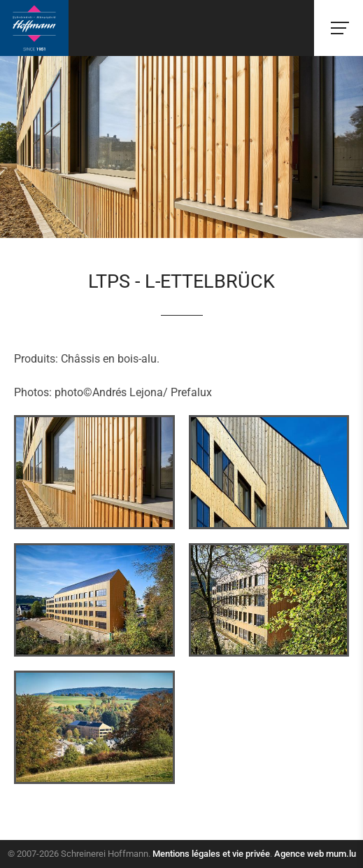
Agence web (299, 854)
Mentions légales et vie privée (211, 854)
